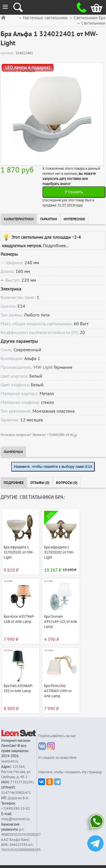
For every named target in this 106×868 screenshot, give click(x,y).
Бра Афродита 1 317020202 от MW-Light (59, 552)
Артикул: (8, 53)
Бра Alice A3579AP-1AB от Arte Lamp (19, 619)
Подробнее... (56, 246)
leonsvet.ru (10, 761)
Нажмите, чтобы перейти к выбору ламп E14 (53, 467)
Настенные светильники (45, 18)
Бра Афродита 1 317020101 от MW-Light (19, 552)
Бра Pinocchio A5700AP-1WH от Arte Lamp (58, 691)
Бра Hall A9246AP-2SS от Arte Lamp (19, 688)
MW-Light (43, 367)
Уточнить (74, 192)
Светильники (93, 23)
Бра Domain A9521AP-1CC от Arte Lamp (61, 622)
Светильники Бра (89, 18)
